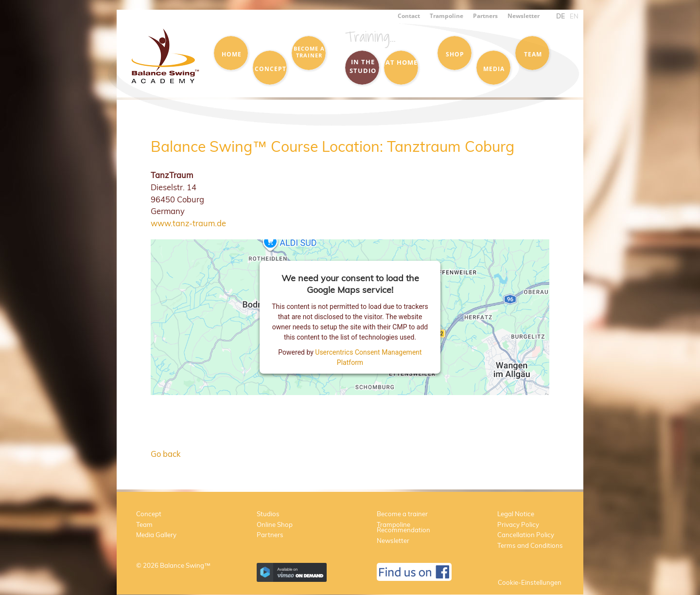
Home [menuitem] (232, 54)
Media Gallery (156, 535)
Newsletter (393, 541)
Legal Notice (516, 514)
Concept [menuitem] (271, 69)
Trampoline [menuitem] (446, 16)
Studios (268, 514)
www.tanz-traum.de (188, 223)
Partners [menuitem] (485, 16)
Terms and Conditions (530, 545)
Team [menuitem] (533, 54)
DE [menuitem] (560, 16)
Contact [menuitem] (409, 16)
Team (144, 524)
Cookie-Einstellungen (530, 582)
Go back (166, 454)
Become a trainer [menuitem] (309, 52)
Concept (149, 514)
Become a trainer (402, 514)
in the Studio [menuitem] (363, 66)
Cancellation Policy (526, 535)
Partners (270, 535)
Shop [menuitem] (455, 54)
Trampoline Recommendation (403, 527)
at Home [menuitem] (402, 62)
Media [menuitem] (494, 69)
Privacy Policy (518, 524)
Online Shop (275, 524)
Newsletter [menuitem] (524, 16)
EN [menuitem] (574, 16)
